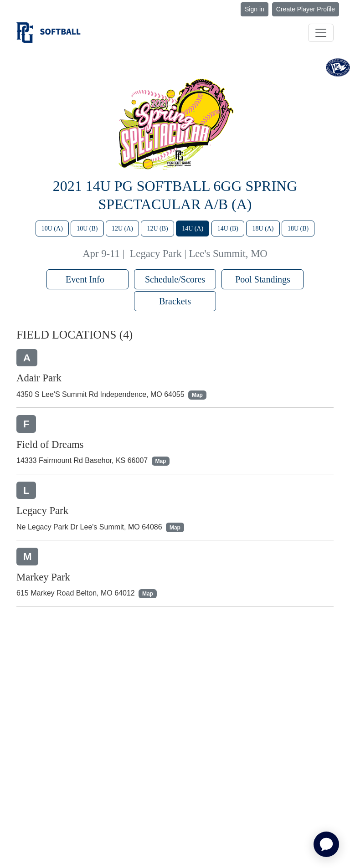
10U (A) (52, 229)
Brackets (175, 301)
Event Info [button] (87, 279)
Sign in (255, 9)
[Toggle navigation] (321, 33)
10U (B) (87, 229)
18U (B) (298, 229)
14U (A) (193, 229)
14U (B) (228, 229)
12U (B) (157, 229)
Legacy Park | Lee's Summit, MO (199, 254)
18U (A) (263, 229)
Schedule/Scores (175, 279)
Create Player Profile (306, 9)
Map (197, 395)
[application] (326, 844)
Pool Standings (263, 279)
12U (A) (122, 229)
